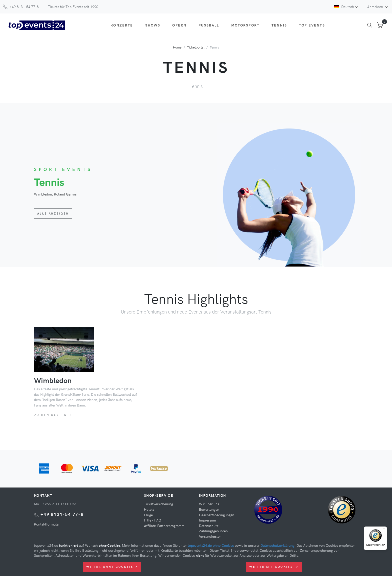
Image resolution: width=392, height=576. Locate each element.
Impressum (207, 520)
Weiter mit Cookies (274, 567)
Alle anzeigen (53, 213)
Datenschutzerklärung (277, 545)
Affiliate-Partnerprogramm (164, 525)
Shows (153, 25)
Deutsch (344, 6)
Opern (179, 25)
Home (177, 47)
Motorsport (245, 25)
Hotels (149, 509)
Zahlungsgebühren (213, 531)
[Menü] (384, 529)
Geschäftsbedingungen (217, 515)
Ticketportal (196, 47)
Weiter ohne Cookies (112, 567)
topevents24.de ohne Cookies (211, 545)
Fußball (209, 25)
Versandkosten (210, 536)
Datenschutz (209, 525)
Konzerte (122, 25)
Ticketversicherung (158, 504)
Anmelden (376, 6)
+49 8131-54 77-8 (62, 514)
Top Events (312, 25)
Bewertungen (209, 509)
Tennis (279, 25)
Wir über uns (209, 504)
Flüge (148, 515)
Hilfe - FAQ (153, 520)
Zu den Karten (53, 415)
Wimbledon (53, 380)
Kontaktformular (47, 524)
